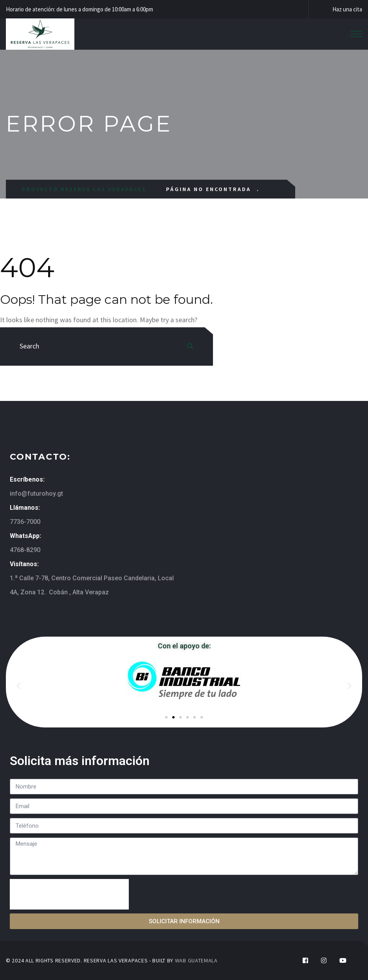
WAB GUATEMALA (196, 960)
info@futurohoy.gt (36, 494)
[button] (19, 686)
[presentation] (69, 894)
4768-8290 (25, 550)
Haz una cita (347, 9)
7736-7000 (25, 522)
